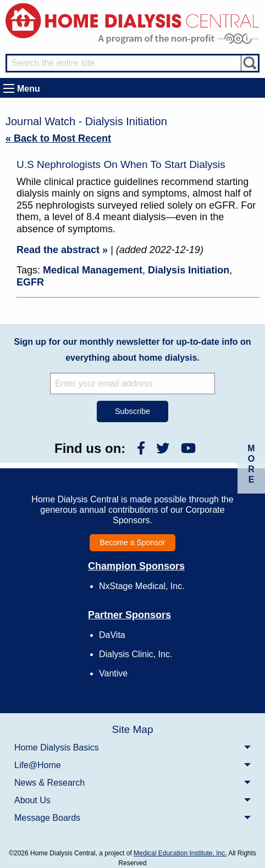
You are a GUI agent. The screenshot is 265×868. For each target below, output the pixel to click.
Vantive (113, 673)
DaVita (112, 635)
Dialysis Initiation (189, 270)
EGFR (30, 282)
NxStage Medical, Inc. (142, 586)
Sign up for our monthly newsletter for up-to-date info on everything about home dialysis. (132, 350)
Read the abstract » (62, 250)
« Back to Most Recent (58, 138)
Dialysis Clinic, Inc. (136, 654)
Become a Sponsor (132, 542)
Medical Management (93, 270)
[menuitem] (132, 747)
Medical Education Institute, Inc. (180, 853)
